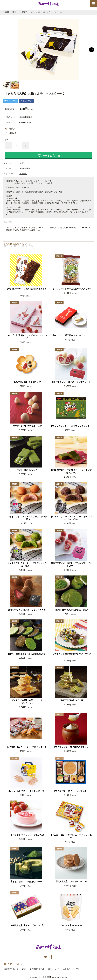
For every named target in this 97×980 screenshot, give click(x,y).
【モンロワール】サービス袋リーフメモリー (71, 289)
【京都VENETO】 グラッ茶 (71, 700)
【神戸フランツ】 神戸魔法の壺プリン (71, 747)
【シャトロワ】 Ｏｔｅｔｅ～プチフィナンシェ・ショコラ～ (71, 518)
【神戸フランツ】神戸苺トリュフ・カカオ (26, 610)
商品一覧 (23, 174)
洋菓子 (25, 12)
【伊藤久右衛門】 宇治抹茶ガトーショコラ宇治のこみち (71, 471)
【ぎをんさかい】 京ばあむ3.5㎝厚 (26, 882)
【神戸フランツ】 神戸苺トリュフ (26, 426)
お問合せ (78, 969)
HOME (6, 12)
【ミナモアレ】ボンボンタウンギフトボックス (71, 655)
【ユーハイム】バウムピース (71, 925)
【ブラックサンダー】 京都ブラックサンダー (71, 426)
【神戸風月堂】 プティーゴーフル (71, 882)
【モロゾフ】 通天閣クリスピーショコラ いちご (26, 337)
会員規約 (67, 969)
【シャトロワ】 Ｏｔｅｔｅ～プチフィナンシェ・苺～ (26, 518)
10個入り (13, 133)
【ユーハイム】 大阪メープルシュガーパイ (26, 791)
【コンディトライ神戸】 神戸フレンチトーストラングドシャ (26, 702)
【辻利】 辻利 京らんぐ (26, 470)
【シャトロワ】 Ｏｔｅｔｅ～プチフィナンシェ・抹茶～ (26, 565)
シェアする (26, 101)
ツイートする (11, 101)
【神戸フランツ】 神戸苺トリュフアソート (71, 382)
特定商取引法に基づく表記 (15, 969)
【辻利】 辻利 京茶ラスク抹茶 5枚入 (71, 610)
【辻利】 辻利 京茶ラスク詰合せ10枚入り (26, 654)
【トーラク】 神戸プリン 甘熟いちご (26, 835)
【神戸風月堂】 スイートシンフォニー (71, 791)
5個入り (12, 129)
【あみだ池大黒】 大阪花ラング (26, 382)
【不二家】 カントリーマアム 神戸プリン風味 (71, 836)
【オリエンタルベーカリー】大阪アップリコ (26, 747)
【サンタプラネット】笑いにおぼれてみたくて (26, 290)
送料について (53, 969)
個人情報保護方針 (37, 969)
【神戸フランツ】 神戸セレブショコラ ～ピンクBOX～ (71, 565)
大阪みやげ (15, 12)
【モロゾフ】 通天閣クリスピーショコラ (71, 335)
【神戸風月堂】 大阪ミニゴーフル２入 (26, 925)
